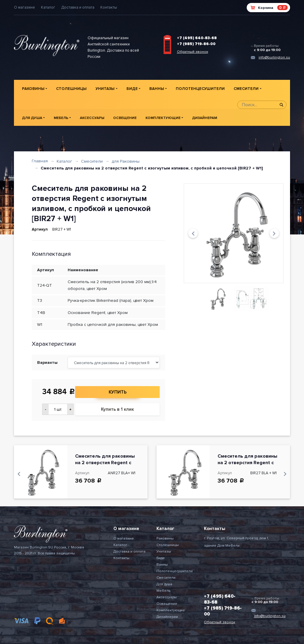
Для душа (32, 118)
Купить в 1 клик (117, 409)
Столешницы (71, 89)
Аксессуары (92, 118)
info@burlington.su (274, 57)
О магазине (24, 7)
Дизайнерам (205, 118)
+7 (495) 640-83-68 (197, 38)
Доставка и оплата (78, 7)
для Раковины (126, 161)
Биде (132, 89)
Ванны (157, 89)
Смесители (246, 89)
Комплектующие (163, 118)
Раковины (33, 89)
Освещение (125, 118)
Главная (40, 161)
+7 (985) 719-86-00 (196, 44)
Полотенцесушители (200, 89)
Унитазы (105, 89)
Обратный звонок (193, 52)
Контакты (109, 7)
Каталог (48, 7)
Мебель (61, 118)
